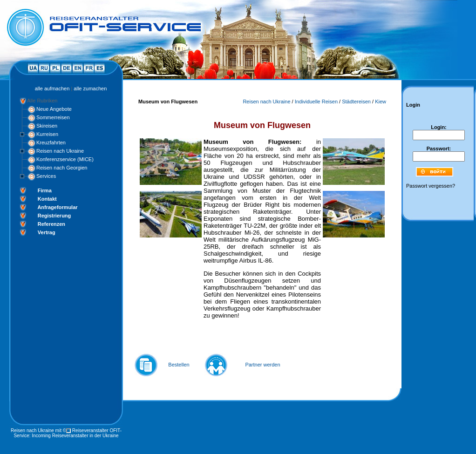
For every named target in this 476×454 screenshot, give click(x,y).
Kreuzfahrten (51, 142)
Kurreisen (47, 134)
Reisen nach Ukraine (60, 151)
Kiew (381, 102)
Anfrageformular (57, 207)
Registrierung (54, 216)
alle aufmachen (52, 88)
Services (46, 176)
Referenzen (51, 224)
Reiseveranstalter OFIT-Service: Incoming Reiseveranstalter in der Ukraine (68, 433)
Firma (45, 190)
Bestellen (179, 365)
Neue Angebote (54, 109)
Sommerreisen (53, 117)
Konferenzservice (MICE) (65, 159)
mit (58, 430)
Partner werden (262, 365)
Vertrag (47, 232)
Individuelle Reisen (316, 102)
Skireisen (47, 126)
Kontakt (47, 199)
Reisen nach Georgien (62, 168)
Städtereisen (356, 102)
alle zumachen (90, 88)
